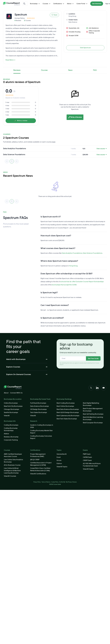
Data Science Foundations (93, 253)
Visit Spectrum (85, 48)
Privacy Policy (37, 482)
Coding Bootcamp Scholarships (11, 429)
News (70, 70)
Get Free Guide (93, 359)
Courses (47, 4)
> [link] (17, 161)
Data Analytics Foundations (72, 253)
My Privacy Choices (71, 482)
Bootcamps (35, 4)
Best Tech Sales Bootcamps (67, 419)
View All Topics (62, 467)
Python (59, 464)
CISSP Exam (87, 460)
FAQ (95, 70)
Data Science (73, 22)
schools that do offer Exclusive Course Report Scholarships (82, 282)
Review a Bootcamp (11, 437)
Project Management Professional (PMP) (38, 455)
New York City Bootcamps (13, 406)
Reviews (17, 70)
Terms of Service (46, 482)
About (6, 393)
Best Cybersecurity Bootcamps (68, 416)
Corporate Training (11, 440)
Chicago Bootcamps (11, 409)
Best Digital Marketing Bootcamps (91, 404)
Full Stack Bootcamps (38, 403)
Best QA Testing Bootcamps (93, 414)
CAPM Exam (87, 457)
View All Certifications (38, 474)
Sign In (108, 4)
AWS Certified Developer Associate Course (13, 455)
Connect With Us (16, 393)
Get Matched (97, 4)
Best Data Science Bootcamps (68, 409)
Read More (10, 60)
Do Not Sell (62, 482)
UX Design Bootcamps (38, 409)
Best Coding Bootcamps (66, 403)
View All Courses (10, 476)
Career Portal (82, 4)
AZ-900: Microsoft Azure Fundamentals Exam (92, 465)
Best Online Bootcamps (65, 406)
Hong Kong (72, 16)
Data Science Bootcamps (40, 406)
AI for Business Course (12, 465)
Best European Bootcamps (93, 423)
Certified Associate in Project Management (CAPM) (41, 464)
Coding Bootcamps (11, 425)
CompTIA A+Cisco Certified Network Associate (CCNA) (40, 469)
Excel (59, 457)
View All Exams (88, 469)
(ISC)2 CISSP (35, 460)
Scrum (59, 460)
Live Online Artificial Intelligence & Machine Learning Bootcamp (12, 471)
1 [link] (12, 161)
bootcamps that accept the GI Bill (64, 285)
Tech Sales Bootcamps (39, 412)
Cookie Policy (55, 482)
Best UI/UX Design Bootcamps (68, 412)
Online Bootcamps (11, 403)
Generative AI (62, 454)
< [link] (7, 161)
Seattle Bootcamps (11, 412)
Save (54, 15)
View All (7, 416)
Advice (71, 4)
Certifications (59, 4)
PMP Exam (87, 454)
